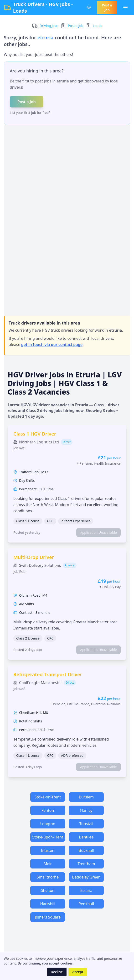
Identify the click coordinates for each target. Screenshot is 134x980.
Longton (48, 824)
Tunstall (86, 824)
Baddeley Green (86, 877)
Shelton (48, 890)
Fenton (48, 810)
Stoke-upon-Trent (48, 837)
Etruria (86, 890)
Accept (78, 972)
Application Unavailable (98, 532)
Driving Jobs (49, 26)
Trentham (86, 864)
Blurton (48, 850)
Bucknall (86, 850)
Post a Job (107, 8)
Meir (48, 864)
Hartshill (48, 904)
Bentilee (86, 837)
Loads (97, 26)
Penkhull (86, 904)
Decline (57, 972)
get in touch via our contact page (52, 345)
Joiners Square (48, 917)
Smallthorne (48, 877)
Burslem (86, 797)
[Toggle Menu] (125, 8)
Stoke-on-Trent (48, 797)
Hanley (86, 810)
